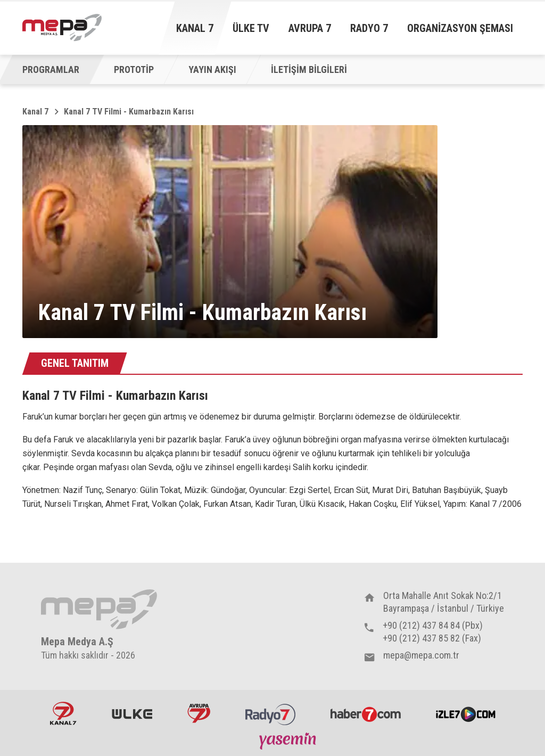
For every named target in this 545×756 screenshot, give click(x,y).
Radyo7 (270, 713)
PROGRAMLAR (51, 69)
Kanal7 (63, 713)
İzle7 (466, 713)
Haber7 (366, 713)
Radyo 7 (369, 28)
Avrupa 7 (310, 28)
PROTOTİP (134, 69)
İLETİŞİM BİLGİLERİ (309, 69)
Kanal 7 (195, 28)
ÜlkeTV (132, 713)
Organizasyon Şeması (460, 28)
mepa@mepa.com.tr (421, 655)
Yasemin (289, 741)
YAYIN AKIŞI (212, 69)
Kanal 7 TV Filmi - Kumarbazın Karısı (129, 112)
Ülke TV (251, 28)
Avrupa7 (199, 713)
